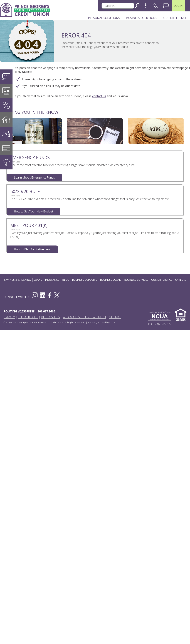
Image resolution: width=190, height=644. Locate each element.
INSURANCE (52, 280)
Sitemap (115, 317)
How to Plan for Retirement (32, 249)
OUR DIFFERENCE (162, 280)
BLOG (66, 280)
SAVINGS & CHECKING (17, 280)
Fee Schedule (28, 317)
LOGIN (178, 6)
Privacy (9, 317)
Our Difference (175, 18)
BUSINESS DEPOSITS (85, 280)
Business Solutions (142, 18)
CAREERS (181, 280)
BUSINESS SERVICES (136, 280)
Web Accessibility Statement (85, 317)
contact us (99, 96)
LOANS (38, 280)
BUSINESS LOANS (111, 280)
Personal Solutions (104, 18)
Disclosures (50, 317)
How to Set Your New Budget (34, 211)
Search (137, 6)
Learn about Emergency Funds (34, 177)
